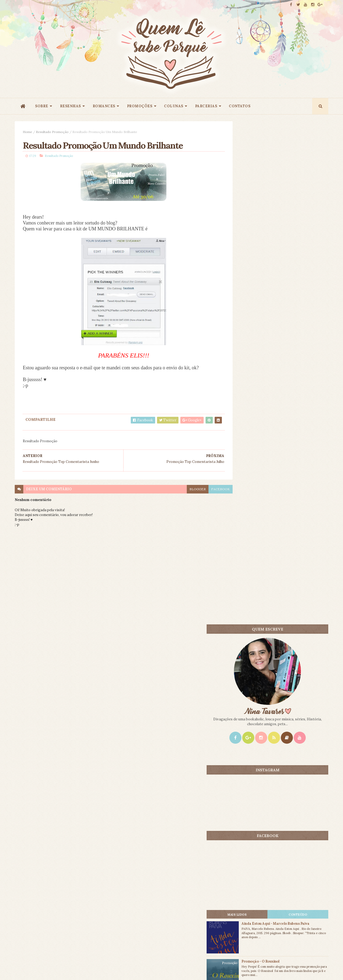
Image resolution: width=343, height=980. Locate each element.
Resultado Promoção (52, 132)
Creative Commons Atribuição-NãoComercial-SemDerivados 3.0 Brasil (65, 907)
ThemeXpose (24, 968)
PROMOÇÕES (140, 106)
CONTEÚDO (304, 422)
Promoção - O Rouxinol (285, 469)
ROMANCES (104, 106)
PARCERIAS (206, 106)
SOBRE (42, 106)
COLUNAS (174, 106)
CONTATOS (240, 106)
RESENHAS (70, 106)
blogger (186, 490)
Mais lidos (255, 422)
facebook (208, 490)
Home (27, 132)
